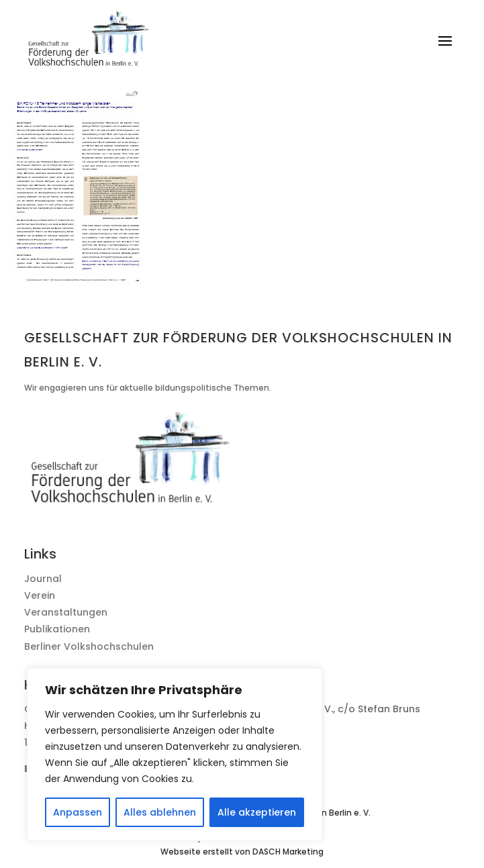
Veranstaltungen (66, 612)
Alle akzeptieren (257, 812)
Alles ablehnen (160, 812)
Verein (40, 595)
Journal (43, 579)
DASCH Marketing (288, 852)
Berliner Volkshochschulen (89, 646)
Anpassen (78, 812)
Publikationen (57, 629)
